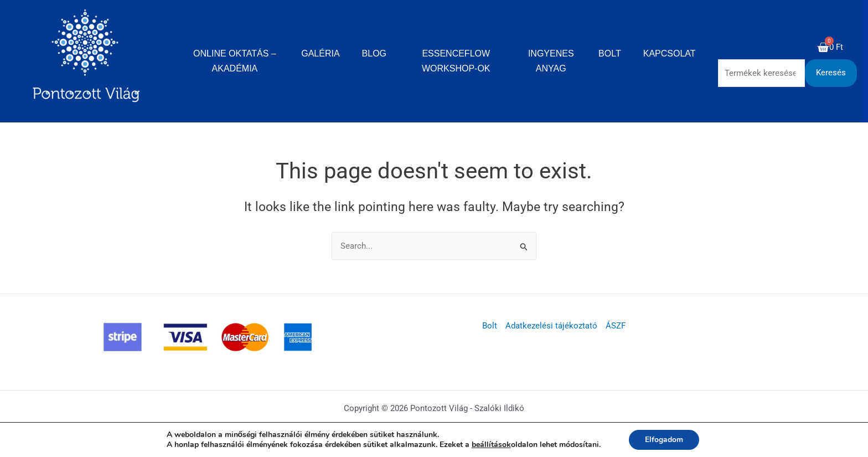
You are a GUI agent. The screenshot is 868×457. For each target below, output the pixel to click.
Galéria (320, 53)
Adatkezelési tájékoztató (551, 326)
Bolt (610, 53)
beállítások (491, 445)
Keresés (831, 73)
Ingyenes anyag (551, 61)
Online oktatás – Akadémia (235, 61)
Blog (374, 53)
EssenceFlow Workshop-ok (456, 61)
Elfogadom (664, 440)
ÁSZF (616, 326)
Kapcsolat (670, 53)
